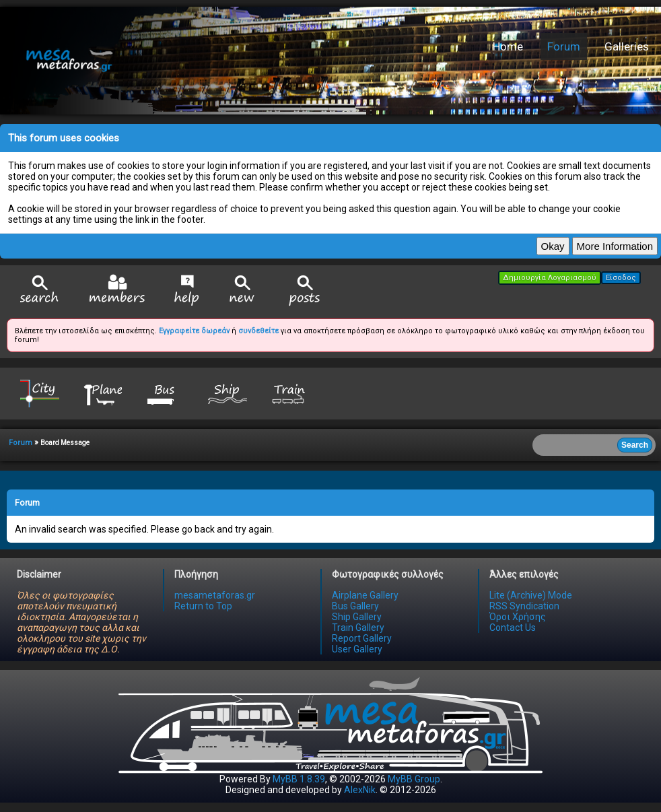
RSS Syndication (524, 606)
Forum (564, 46)
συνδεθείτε (258, 331)
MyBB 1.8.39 (299, 779)
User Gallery (357, 649)
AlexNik (360, 790)
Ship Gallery (357, 617)
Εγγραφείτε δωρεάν (194, 331)
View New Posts (242, 291)
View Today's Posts (305, 291)
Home (508, 46)
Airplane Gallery (365, 595)
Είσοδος (621, 278)
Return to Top (203, 606)
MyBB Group (414, 779)
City (40, 393)
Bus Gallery (355, 606)
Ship (228, 393)
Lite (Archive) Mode (531, 595)
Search (40, 291)
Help (187, 290)
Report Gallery (362, 638)
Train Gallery (358, 628)
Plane (102, 393)
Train (290, 393)
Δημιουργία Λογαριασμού (550, 278)
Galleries (627, 46)
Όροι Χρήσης (518, 617)
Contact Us (513, 628)
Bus (165, 393)
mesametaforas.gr (215, 595)
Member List (117, 290)
